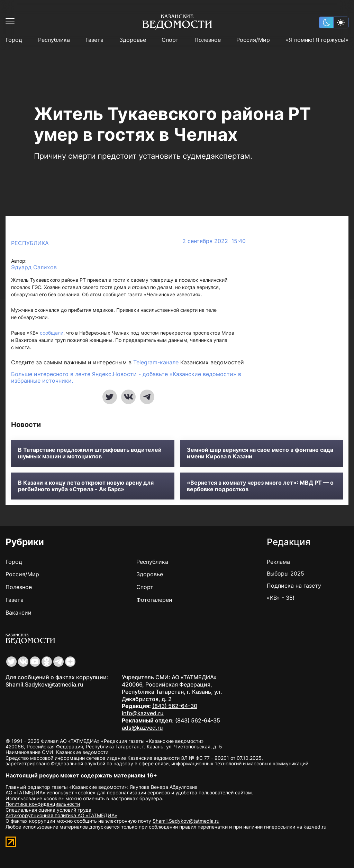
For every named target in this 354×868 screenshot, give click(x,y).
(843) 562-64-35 (198, 720)
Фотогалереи (154, 600)
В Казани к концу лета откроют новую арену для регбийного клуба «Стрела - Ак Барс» (86, 486)
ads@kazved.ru (142, 728)
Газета (94, 40)
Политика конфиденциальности (43, 804)
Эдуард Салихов (34, 267)
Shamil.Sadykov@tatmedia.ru (44, 684)
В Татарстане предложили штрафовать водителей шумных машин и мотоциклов (90, 453)
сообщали (52, 333)
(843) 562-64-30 (175, 706)
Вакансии (19, 613)
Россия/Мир (253, 40)
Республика (54, 40)
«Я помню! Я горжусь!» (317, 40)
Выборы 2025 (285, 573)
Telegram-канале (156, 362)
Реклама (278, 562)
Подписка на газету (294, 586)
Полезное (208, 40)
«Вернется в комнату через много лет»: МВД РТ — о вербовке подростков (260, 486)
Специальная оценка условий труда (48, 810)
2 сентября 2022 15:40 (214, 241)
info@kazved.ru (143, 713)
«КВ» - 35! (280, 598)
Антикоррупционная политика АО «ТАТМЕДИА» (61, 815)
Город (14, 40)
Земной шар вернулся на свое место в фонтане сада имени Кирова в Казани (260, 453)
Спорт (170, 40)
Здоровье (133, 40)
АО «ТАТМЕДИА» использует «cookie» (51, 792)
